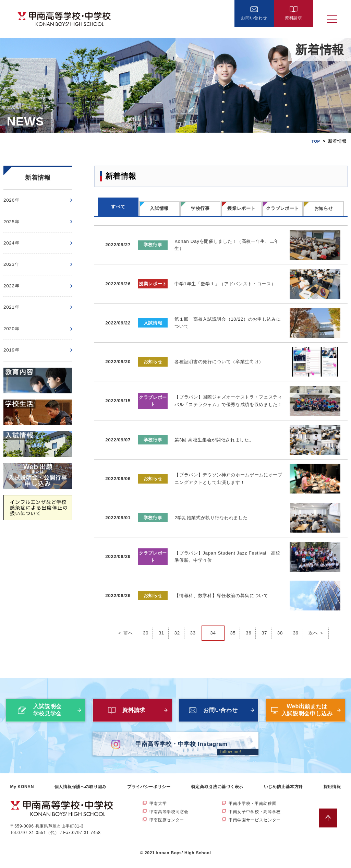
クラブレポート (282, 208)
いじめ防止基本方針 (283, 792)
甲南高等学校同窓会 (169, 817)
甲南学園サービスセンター (255, 825)
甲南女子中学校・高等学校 (255, 817)
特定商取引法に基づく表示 (217, 792)
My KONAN (22, 792)
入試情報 (159, 208)
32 (176, 619)
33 (192, 619)
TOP (315, 141)
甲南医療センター (167, 825)
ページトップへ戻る (332, 823)
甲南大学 (158, 809)
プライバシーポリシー (149, 792)
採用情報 (332, 792)
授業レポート (241, 208)
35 (233, 619)
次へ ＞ (318, 619)
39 (297, 619)
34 (213, 619)
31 (161, 619)
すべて (118, 207)
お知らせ (324, 208)
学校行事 (200, 208)
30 (144, 619)
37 (265, 619)
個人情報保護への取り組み (81, 792)
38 (281, 619)
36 (249, 619)
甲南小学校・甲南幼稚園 (253, 809)
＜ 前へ (123, 619)
